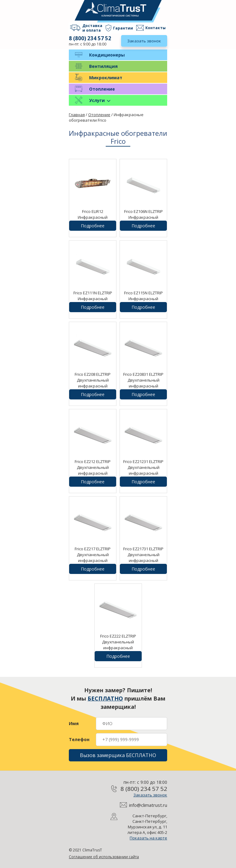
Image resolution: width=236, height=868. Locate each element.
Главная (77, 115)
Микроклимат (106, 78)
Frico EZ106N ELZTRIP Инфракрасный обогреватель (144, 217)
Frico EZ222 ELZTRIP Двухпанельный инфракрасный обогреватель (118, 645)
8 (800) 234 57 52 (90, 38)
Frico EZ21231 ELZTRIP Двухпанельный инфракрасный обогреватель (143, 470)
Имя (74, 724)
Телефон (79, 740)
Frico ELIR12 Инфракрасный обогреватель (93, 217)
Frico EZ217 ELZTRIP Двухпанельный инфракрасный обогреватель (93, 558)
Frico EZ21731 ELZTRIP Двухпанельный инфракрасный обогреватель (143, 558)
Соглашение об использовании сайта (104, 857)
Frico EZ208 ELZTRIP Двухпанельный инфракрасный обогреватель (93, 383)
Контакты (155, 28)
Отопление (102, 89)
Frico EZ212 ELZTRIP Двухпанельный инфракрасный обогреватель (93, 470)
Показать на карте (148, 838)
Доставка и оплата (92, 28)
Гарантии (123, 28)
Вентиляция (103, 66)
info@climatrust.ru (148, 805)
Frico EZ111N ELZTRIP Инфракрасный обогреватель (93, 299)
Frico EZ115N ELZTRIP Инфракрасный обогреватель (144, 299)
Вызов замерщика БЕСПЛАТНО (118, 755)
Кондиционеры (107, 55)
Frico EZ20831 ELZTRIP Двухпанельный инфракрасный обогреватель (143, 383)
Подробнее (93, 226)
